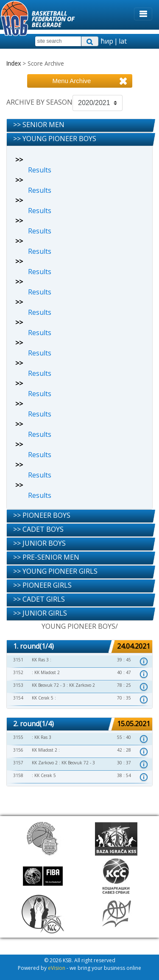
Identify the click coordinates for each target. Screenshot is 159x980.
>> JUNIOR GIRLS (40, 613)
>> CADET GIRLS (39, 599)
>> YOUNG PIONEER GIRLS (55, 571)
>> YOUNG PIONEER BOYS (55, 139)
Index (14, 63)
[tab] (79, 126)
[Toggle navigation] (143, 14)
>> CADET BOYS (38, 529)
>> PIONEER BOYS (42, 515)
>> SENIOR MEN (39, 125)
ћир (107, 41)
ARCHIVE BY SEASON (39, 102)
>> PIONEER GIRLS (42, 585)
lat (123, 41)
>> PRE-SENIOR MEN (46, 557)
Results (40, 170)
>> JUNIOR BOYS (39, 543)
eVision (57, 968)
